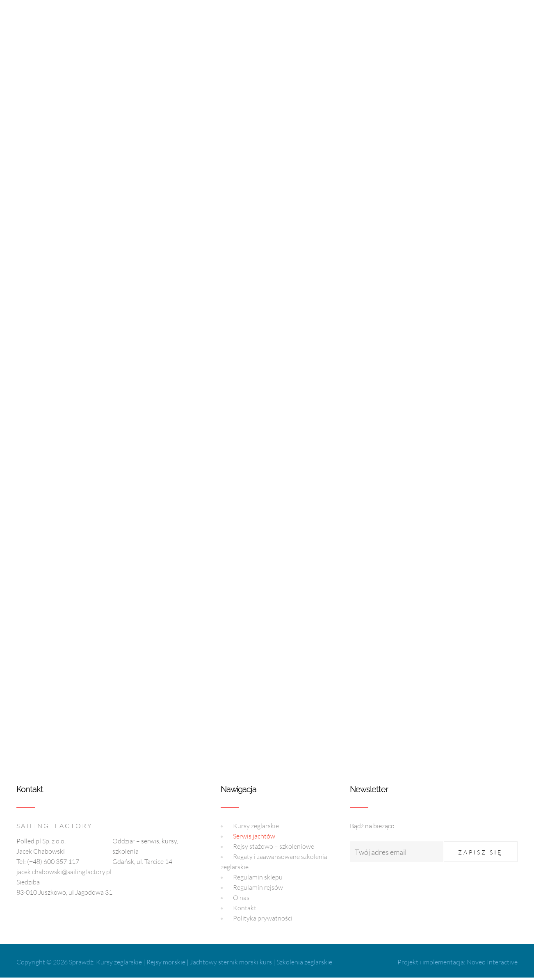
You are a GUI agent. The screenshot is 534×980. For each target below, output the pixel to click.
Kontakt (245, 908)
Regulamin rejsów (258, 887)
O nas (241, 898)
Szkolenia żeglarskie (304, 962)
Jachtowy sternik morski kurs (231, 962)
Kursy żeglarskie (256, 826)
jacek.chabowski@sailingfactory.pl (64, 872)
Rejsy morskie (166, 962)
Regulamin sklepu (258, 877)
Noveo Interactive (492, 962)
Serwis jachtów (254, 836)
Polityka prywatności (263, 918)
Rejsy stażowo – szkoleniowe (274, 846)
